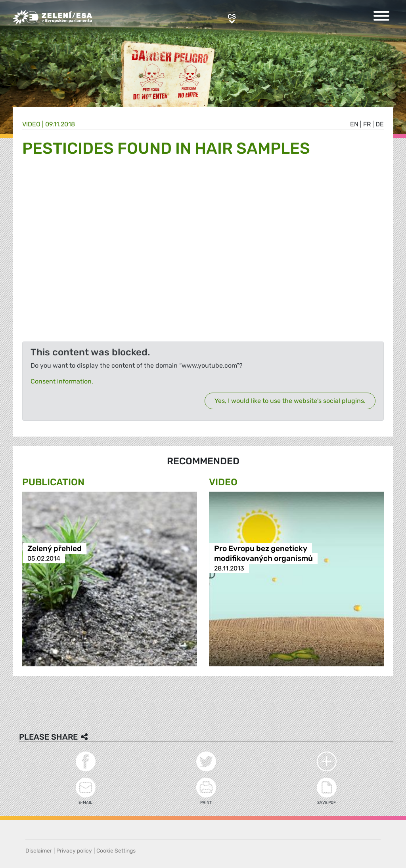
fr (367, 124)
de (380, 124)
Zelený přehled (55, 548)
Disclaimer (39, 851)
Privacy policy (74, 851)
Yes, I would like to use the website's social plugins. (290, 401)
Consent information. (62, 381)
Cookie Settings (116, 851)
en (354, 124)
